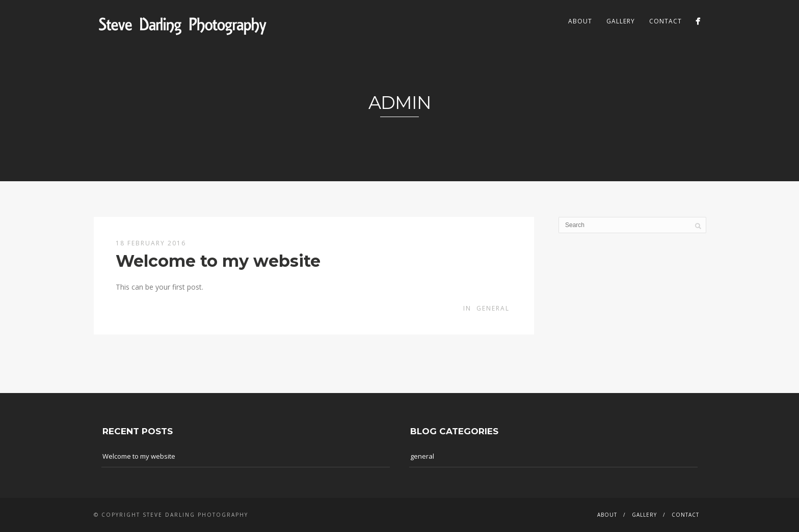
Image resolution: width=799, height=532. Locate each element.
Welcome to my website (218, 261)
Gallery (621, 21)
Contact (665, 21)
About (580, 21)
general (493, 308)
